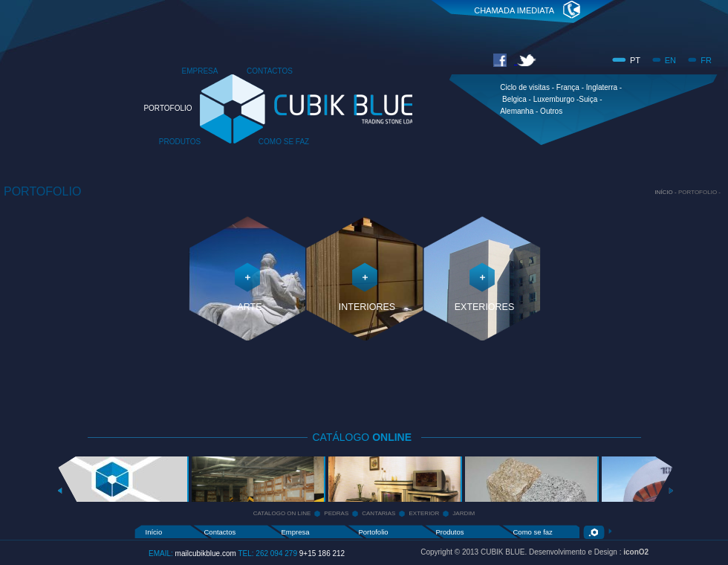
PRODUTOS (180, 142)
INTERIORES (367, 307)
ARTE (249, 307)
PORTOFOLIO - (699, 192)
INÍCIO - (666, 192)
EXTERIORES (485, 307)
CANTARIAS (378, 513)
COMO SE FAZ (284, 142)
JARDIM (464, 513)
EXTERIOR (424, 513)
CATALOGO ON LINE (282, 513)
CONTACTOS (270, 71)
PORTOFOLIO (168, 108)
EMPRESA (200, 71)
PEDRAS (336, 513)
